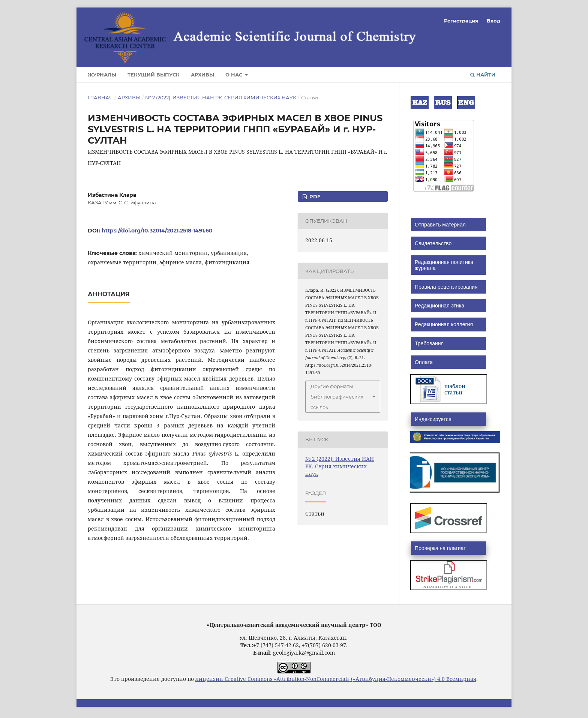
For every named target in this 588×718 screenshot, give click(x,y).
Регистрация (461, 21)
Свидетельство (433, 243)
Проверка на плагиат (440, 548)
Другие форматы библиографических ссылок (337, 397)
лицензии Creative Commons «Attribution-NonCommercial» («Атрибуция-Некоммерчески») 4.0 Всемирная (336, 679)
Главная (100, 97)
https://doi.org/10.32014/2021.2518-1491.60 (157, 231)
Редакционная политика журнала (444, 265)
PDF (314, 196)
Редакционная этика (439, 306)
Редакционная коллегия (444, 324)
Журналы (102, 75)
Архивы (202, 75)
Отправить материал (440, 225)
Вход (493, 21)
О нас (235, 75)
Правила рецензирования (446, 287)
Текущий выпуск (154, 75)
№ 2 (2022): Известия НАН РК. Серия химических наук (221, 97)
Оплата (424, 362)
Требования (429, 343)
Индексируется (433, 419)
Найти (483, 75)
